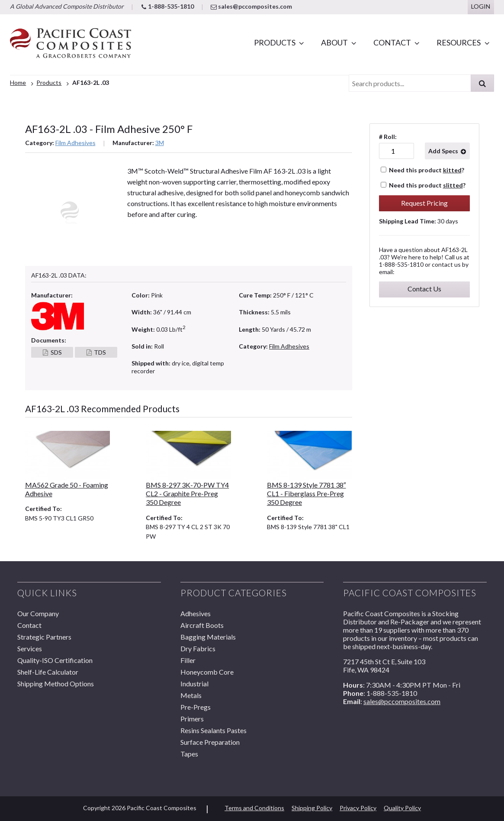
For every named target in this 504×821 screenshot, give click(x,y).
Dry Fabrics (198, 648)
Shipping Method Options (56, 684)
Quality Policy (402, 808)
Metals (191, 695)
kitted (452, 170)
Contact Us (424, 289)
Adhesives (196, 613)
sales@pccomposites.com (251, 6)
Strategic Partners (44, 637)
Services (30, 648)
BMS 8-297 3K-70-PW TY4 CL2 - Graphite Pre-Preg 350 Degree (187, 494)
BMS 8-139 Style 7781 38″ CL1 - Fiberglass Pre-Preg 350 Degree (307, 494)
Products (275, 42)
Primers (192, 719)
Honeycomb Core (207, 672)
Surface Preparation (210, 742)
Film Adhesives (75, 143)
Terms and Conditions (254, 808)
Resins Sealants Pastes (213, 730)
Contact (392, 42)
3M (160, 143)
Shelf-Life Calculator (48, 672)
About (334, 42)
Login (481, 6)
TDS (100, 352)
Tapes (189, 754)
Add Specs (443, 151)
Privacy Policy (358, 808)
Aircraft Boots (202, 625)
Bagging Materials (208, 637)
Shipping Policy (312, 808)
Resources (459, 42)
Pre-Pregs (196, 707)
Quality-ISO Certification (55, 660)
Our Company (38, 613)
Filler (188, 660)
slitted (453, 185)
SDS (56, 352)
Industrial (194, 684)
